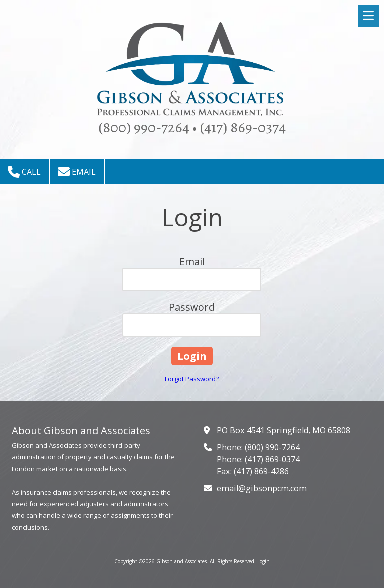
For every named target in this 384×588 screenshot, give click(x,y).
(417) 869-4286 (261, 471)
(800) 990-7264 (272, 447)
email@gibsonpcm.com (262, 488)
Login (264, 561)
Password (192, 307)
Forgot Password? (192, 379)
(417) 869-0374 (272, 459)
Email (77, 172)
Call (24, 172)
